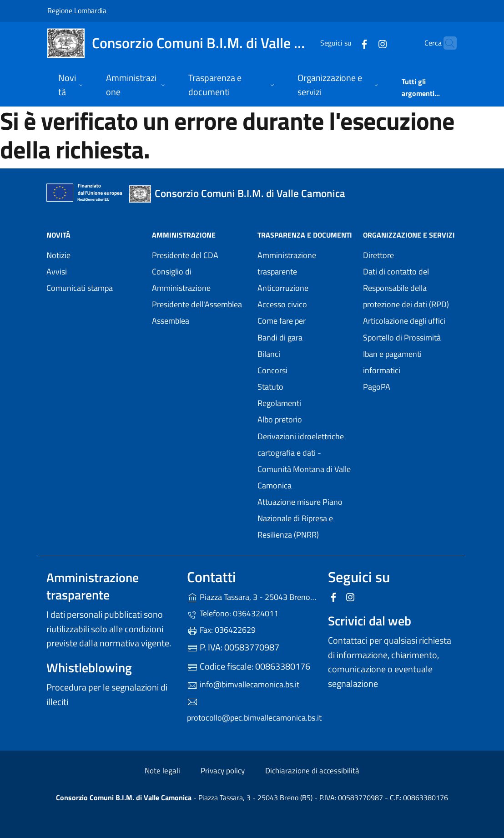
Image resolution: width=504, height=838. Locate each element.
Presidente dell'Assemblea (197, 304)
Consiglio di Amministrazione (181, 280)
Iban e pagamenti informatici (392, 362)
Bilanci (269, 354)
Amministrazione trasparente (287, 263)
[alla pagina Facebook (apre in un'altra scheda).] (347, 43)
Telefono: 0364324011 (233, 613)
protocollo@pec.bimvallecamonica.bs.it (252, 710)
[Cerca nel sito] (446, 43)
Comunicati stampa (80, 288)
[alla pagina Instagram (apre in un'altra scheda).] (365, 43)
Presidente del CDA (185, 255)
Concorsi (272, 370)
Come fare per (282, 321)
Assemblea (171, 321)
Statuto (270, 387)
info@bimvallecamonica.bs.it (243, 684)
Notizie (58, 255)
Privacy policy (223, 771)
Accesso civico (282, 304)
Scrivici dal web (370, 621)
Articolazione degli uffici (404, 321)
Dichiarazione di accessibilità (312, 771)
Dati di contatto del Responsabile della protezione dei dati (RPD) (406, 288)
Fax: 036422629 (221, 630)
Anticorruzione (283, 288)
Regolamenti (279, 403)
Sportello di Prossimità (402, 338)
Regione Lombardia (77, 10)
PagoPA (410, 386)
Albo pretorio (305, 419)
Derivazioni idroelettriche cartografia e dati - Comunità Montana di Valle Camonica (305, 461)
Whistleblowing (89, 668)
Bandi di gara (280, 338)
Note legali (162, 771)
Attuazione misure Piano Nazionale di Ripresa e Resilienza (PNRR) (300, 518)
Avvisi (57, 272)
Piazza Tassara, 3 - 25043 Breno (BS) (252, 596)
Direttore (378, 255)
